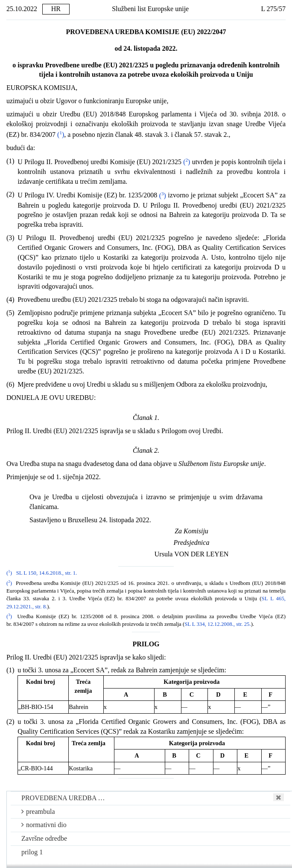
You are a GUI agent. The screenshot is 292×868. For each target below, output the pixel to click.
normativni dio (44, 825)
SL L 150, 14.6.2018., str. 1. (47, 573)
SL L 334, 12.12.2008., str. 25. (218, 624)
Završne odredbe (44, 838)
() (61, 135)
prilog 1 (32, 852)
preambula (38, 812)
